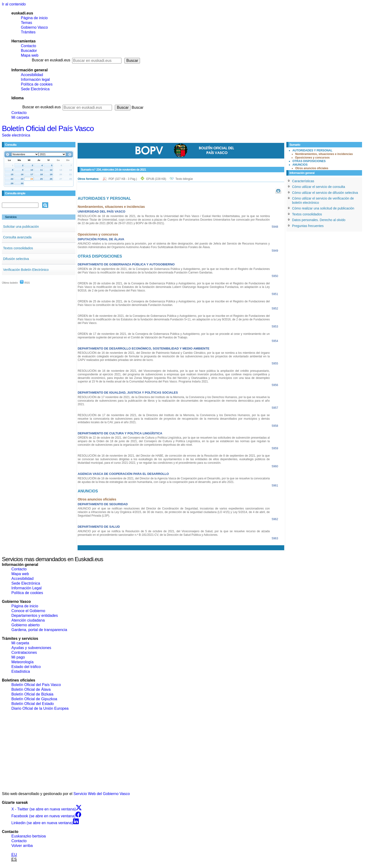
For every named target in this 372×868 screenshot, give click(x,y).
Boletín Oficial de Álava (31, 689)
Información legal (35, 80)
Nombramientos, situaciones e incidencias (324, 154)
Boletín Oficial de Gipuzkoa (34, 699)
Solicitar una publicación (21, 227)
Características (303, 181)
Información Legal (26, 588)
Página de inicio (34, 18)
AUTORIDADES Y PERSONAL (312, 150)
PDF (123, 179)
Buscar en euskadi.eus (51, 60)
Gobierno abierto (26, 625)
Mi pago (18, 657)
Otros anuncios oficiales (312, 168)
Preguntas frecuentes (308, 226)
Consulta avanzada (17, 237)
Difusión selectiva (16, 259)
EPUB (156, 179)
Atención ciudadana (28, 620)
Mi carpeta (20, 117)
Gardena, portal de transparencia (39, 630)
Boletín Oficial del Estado (33, 704)
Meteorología (22, 662)
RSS (25, 283)
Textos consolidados (18, 248)
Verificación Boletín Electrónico (26, 270)
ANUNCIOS (300, 165)
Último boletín (10, 283)
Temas (26, 23)
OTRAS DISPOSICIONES (309, 161)
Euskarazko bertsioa (29, 836)
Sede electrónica (16, 135)
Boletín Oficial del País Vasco (48, 128)
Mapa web (30, 55)
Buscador (29, 51)
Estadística (21, 671)
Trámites (28, 32)
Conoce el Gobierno (28, 611)
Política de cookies (37, 84)
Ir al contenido (14, 4)
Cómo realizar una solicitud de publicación (323, 208)
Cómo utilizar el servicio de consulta (319, 187)
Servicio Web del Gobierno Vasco (102, 794)
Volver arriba (22, 846)
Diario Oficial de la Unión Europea (40, 708)
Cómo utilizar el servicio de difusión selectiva (325, 193)
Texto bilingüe (184, 179)
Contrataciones (24, 652)
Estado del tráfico (26, 667)
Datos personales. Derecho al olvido (319, 220)
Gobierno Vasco (34, 27)
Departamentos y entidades (35, 616)
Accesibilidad (32, 75)
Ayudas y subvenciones (31, 648)
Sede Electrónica (35, 89)
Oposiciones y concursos (312, 158)
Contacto (28, 46)
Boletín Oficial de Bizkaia (32, 694)
